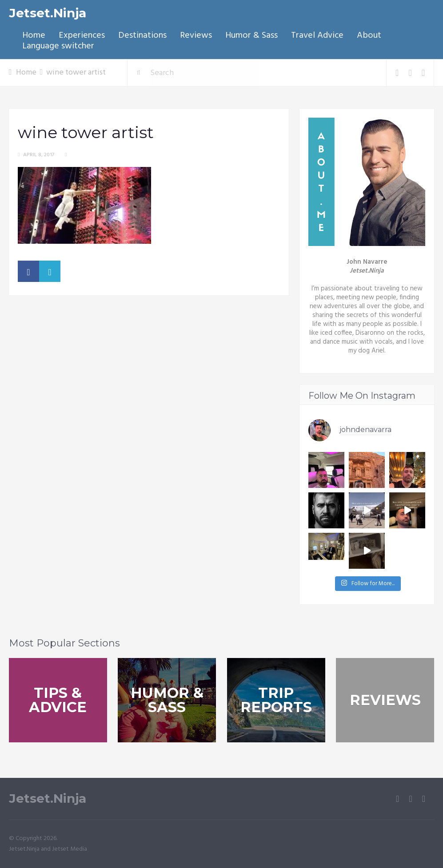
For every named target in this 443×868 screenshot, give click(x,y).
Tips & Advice (58, 700)
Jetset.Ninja (48, 13)
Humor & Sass (251, 36)
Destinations (142, 36)
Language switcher (58, 46)
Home (34, 36)
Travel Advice (317, 36)
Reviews (196, 36)
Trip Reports (276, 700)
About (369, 36)
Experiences (82, 36)
